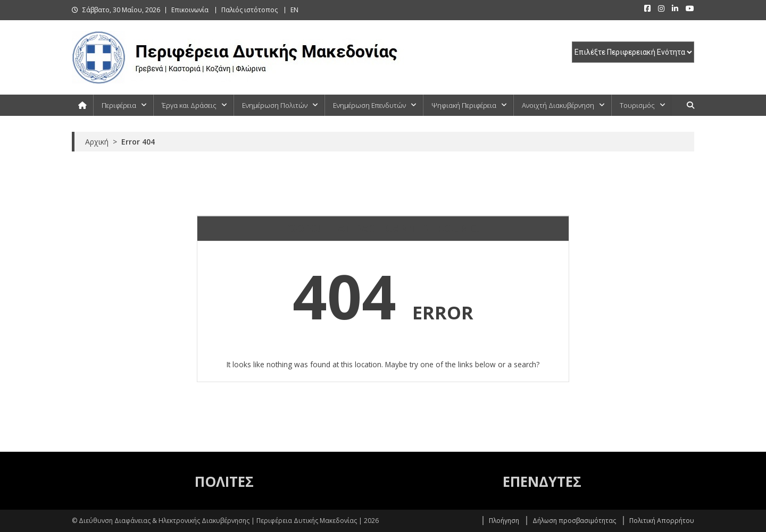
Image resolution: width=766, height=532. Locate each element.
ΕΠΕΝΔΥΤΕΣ (542, 482)
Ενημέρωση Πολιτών (275, 105)
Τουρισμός (637, 105)
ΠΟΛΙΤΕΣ (224, 482)
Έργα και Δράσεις (189, 105)
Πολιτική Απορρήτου (662, 521)
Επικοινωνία (190, 10)
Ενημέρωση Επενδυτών (369, 105)
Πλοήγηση (504, 521)
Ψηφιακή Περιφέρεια (464, 105)
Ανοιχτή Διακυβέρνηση (558, 105)
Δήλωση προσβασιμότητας (574, 521)
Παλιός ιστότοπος (249, 10)
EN (294, 10)
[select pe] (633, 52)
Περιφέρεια (119, 105)
